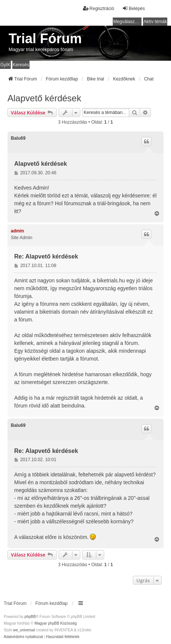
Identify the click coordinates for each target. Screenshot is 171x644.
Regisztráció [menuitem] (99, 8)
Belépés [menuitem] (133, 8)
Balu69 (18, 138)
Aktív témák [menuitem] (155, 22)
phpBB (30, 617)
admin (17, 231)
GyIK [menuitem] (5, 65)
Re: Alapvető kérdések (46, 256)
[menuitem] (23, 637)
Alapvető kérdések (44, 98)
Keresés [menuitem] (21, 65)
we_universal (24, 630)
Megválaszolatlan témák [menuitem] (127, 22)
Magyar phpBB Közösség (55, 623)
